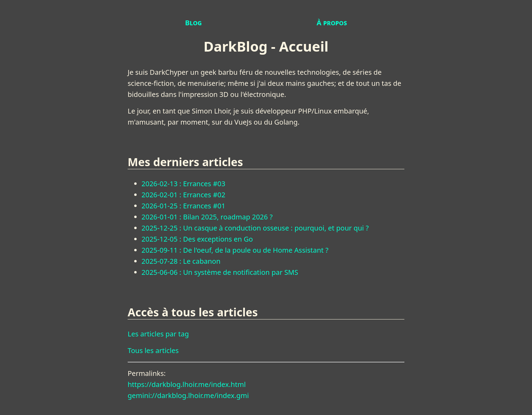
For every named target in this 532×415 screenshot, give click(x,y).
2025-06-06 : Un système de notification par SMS (220, 272)
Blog (193, 23)
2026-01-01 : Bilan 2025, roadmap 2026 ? (207, 217)
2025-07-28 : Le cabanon (181, 261)
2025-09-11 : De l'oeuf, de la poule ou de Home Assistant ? (235, 250)
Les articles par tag (158, 334)
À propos (332, 23)
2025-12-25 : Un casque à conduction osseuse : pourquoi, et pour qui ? (255, 228)
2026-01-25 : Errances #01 (183, 206)
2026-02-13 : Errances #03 (183, 184)
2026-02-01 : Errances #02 (183, 195)
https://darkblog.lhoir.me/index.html (187, 384)
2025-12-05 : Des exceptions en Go (197, 239)
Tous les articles (153, 350)
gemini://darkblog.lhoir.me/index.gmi (188, 395)
